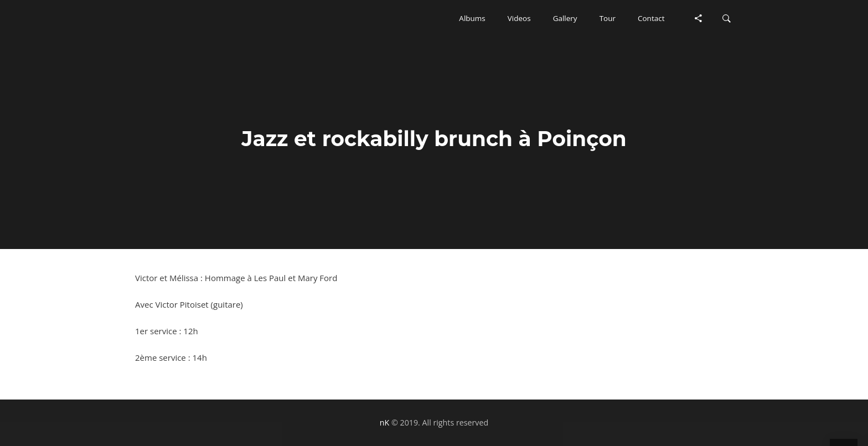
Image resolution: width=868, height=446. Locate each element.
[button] (472, 18)
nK (384, 422)
